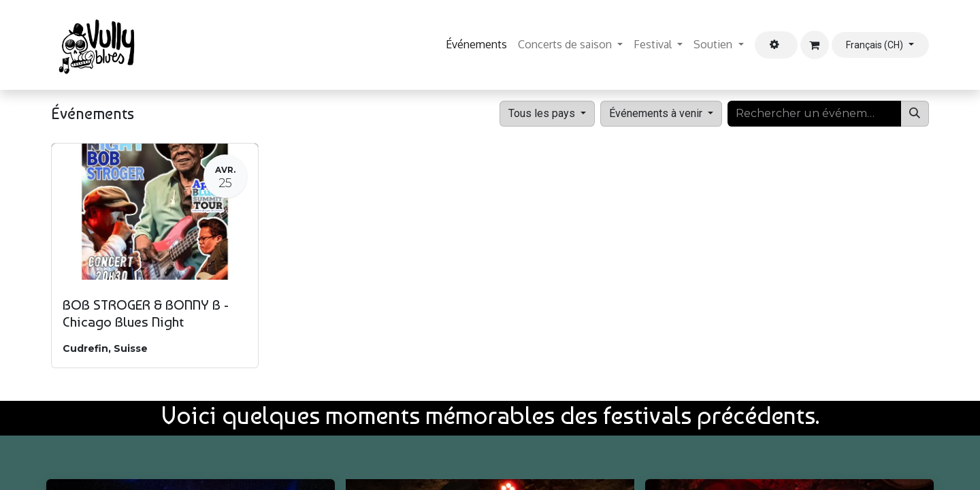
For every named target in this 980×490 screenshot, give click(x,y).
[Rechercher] (915, 114)
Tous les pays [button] (543, 113)
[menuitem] (476, 45)
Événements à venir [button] (657, 113)
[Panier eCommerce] (815, 45)
